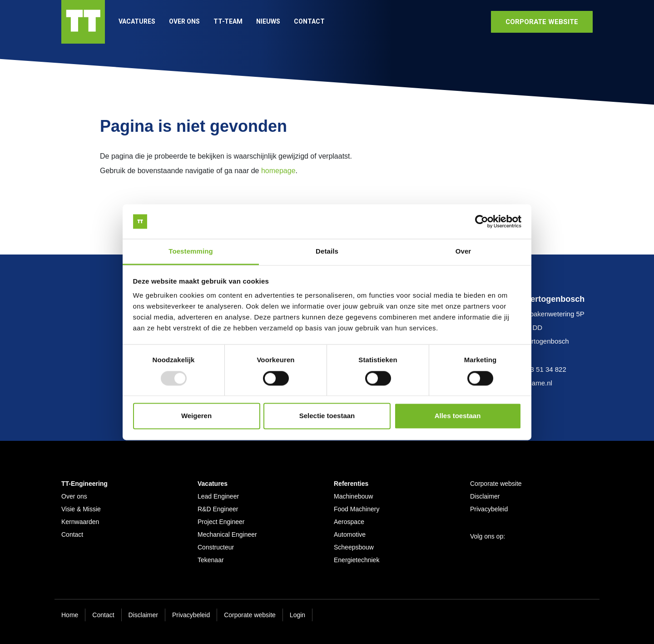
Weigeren (196, 416)
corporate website (542, 22)
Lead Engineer (218, 496)
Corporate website (496, 484)
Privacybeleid (489, 509)
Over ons (184, 22)
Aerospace (349, 522)
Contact (309, 22)
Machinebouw (353, 496)
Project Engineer (221, 522)
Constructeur (216, 547)
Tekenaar (211, 560)
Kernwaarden (80, 522)
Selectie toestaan (327, 416)
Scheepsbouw (354, 547)
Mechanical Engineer (227, 534)
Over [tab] (463, 252)
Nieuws (268, 22)
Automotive (350, 534)
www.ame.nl (534, 383)
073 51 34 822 (545, 369)
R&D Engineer (218, 509)
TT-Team (228, 22)
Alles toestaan (458, 416)
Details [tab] (327, 252)
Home (70, 615)
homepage (278, 171)
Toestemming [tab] (191, 252)
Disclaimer (485, 496)
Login (297, 615)
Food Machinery (357, 509)
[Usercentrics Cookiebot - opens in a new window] (482, 221)
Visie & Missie (81, 509)
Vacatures (137, 22)
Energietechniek (357, 560)
